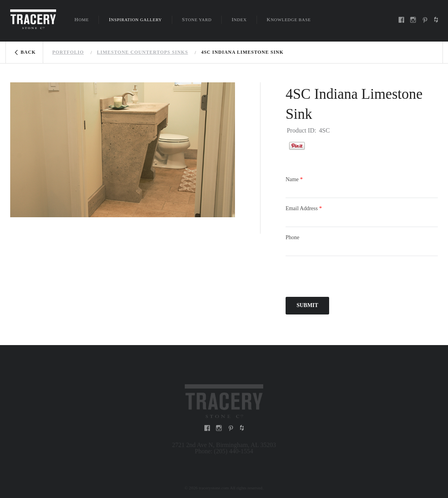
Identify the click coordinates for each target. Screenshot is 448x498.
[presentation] (345, 278)
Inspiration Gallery (135, 19)
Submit (307, 305)
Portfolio (68, 52)
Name (294, 179)
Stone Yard (197, 19)
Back (28, 52)
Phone (292, 237)
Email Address (304, 208)
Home (82, 19)
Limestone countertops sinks (142, 52)
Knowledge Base (289, 19)
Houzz (315, 145)
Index (239, 19)
